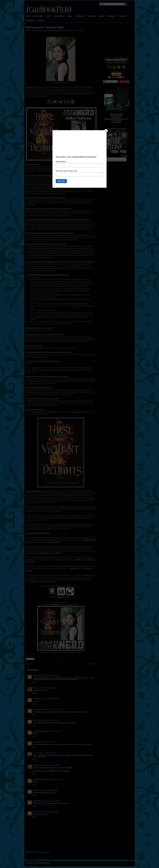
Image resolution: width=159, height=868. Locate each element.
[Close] (106, 131)
